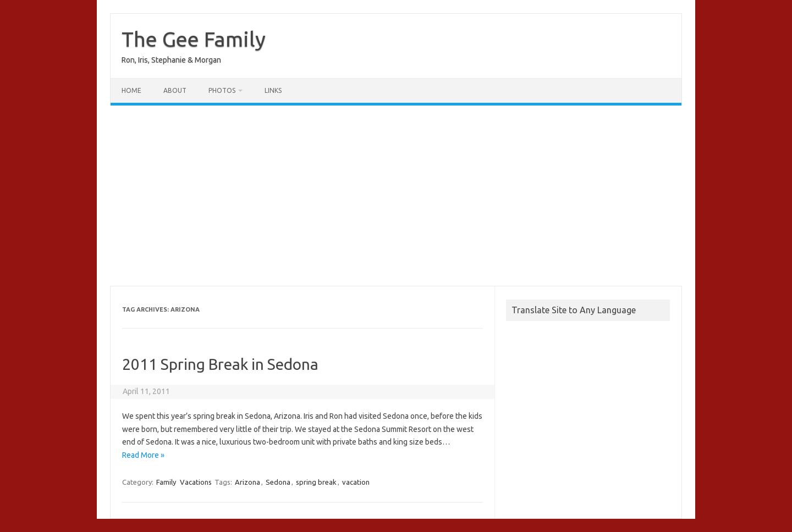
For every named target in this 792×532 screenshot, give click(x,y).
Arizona (248, 482)
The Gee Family (194, 39)
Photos (222, 90)
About (175, 90)
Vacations (196, 482)
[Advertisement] (396, 196)
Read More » (143, 455)
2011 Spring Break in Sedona (220, 364)
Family (166, 482)
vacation (356, 482)
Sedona (278, 482)
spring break (316, 482)
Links (273, 90)
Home (131, 90)
